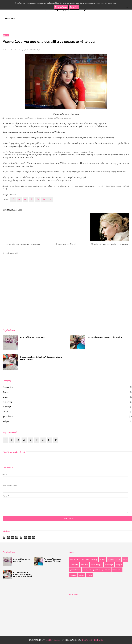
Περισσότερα (61, 7)
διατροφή (7, 407)
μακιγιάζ (87, 570)
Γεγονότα (74, 565)
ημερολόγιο (8, 416)
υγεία (89, 575)
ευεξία (6, 35)
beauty (94, 559)
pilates (111, 559)
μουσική (106, 570)
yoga (125, 559)
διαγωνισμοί (8, 402)
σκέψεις (6, 421)
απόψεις (84, 565)
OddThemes (53, 640)
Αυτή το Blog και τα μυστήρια (33, 337)
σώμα (82, 575)
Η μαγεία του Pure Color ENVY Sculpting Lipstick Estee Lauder (42, 358)
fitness (5, 397)
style (118, 559)
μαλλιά (97, 570)
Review (6, 392)
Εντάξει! (74, 7)
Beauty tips (8, 387)
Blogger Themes (93, 640)
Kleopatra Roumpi (10, 50)
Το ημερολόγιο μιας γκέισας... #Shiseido (53, 560)
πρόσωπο (117, 570)
